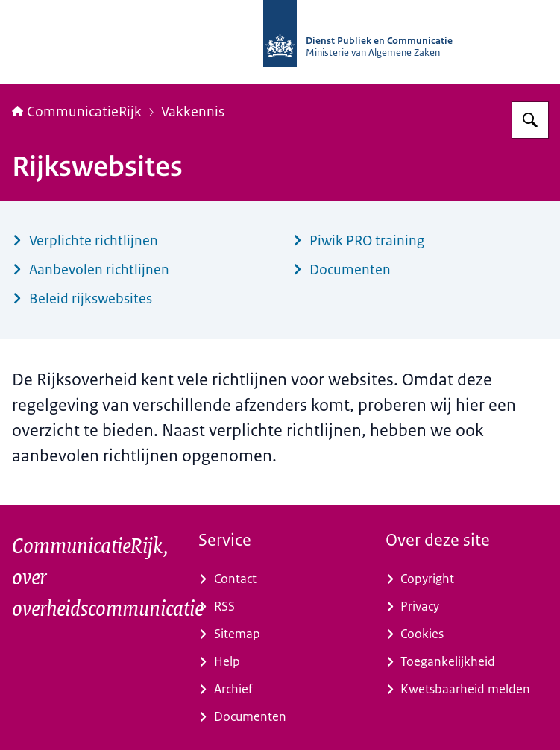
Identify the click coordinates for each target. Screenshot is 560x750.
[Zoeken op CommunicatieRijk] (530, 120)
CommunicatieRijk (77, 112)
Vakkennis (193, 112)
